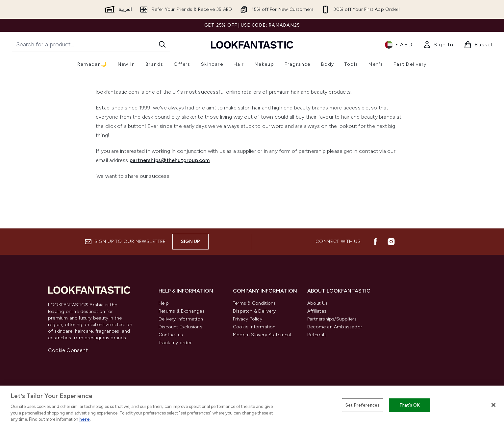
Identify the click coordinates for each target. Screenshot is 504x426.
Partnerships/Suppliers (332, 319)
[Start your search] (91, 44)
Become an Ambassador (335, 327)
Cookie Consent (68, 350)
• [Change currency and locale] (399, 45)
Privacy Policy (248, 319)
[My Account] (438, 45)
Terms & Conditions (254, 303)
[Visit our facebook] (375, 242)
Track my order (175, 343)
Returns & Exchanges (182, 311)
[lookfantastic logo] (252, 45)
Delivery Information (181, 319)
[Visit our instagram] (391, 242)
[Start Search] (162, 44)
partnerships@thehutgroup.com (170, 160)
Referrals (317, 335)
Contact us (171, 335)
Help (164, 303)
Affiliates (317, 311)
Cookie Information (254, 327)
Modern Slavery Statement (262, 335)
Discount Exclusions (180, 327)
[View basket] (479, 45)
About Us (318, 303)
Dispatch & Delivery (254, 311)
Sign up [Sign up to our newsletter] (190, 241)
